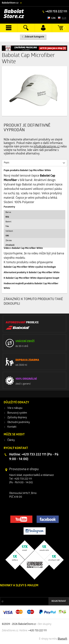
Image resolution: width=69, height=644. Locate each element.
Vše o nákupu (15, 408)
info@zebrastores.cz (47, 147)
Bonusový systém (17, 413)
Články (11, 440)
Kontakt (12, 427)
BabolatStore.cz (10, 3)
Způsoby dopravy (17, 418)
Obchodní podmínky (19, 422)
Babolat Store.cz (14, 14)
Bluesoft (62, 639)
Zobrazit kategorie (34, 37)
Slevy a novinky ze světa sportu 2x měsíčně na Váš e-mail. (31, 592)
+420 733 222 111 (56, 12)
